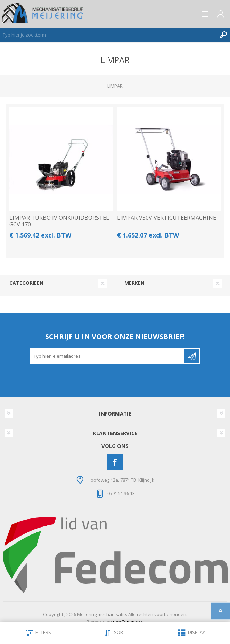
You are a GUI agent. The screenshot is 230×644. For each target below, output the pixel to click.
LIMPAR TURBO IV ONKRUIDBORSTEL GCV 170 (59, 221)
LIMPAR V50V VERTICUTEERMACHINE (167, 218)
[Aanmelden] (108, 356)
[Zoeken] (108, 35)
